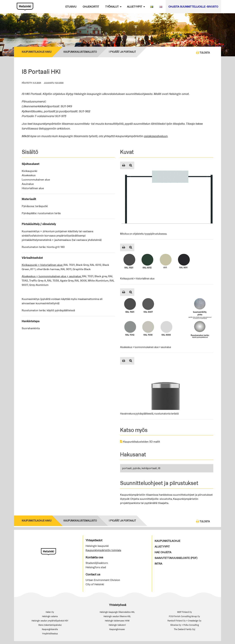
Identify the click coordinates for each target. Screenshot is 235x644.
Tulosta (203, 53)
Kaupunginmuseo (117, 629)
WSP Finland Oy (185, 612)
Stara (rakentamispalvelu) (50, 625)
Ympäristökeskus (50, 634)
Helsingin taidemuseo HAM (117, 621)
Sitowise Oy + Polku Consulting (185, 625)
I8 (159, 468)
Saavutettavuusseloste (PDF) (176, 558)
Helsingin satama (50, 616)
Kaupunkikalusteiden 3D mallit (140, 442)
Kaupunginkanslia (50, 629)
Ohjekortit (91, 7)
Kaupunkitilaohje (167, 541)
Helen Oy (50, 612)
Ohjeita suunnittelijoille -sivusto (193, 7)
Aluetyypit (135, 7)
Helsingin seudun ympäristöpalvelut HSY (50, 621)
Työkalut (112, 7)
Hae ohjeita (163, 552)
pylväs (137, 468)
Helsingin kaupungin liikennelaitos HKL (117, 612)
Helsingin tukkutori (117, 625)
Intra (158, 564)
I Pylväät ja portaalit (122, 52)
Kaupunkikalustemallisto (80, 52)
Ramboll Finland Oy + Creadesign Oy (184, 621)
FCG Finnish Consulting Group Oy (184, 616)
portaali (127, 468)
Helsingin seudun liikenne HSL (117, 616)
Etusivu (71, 7)
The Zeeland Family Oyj (185, 629)
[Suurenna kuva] (131, 165)
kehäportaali (149, 468)
